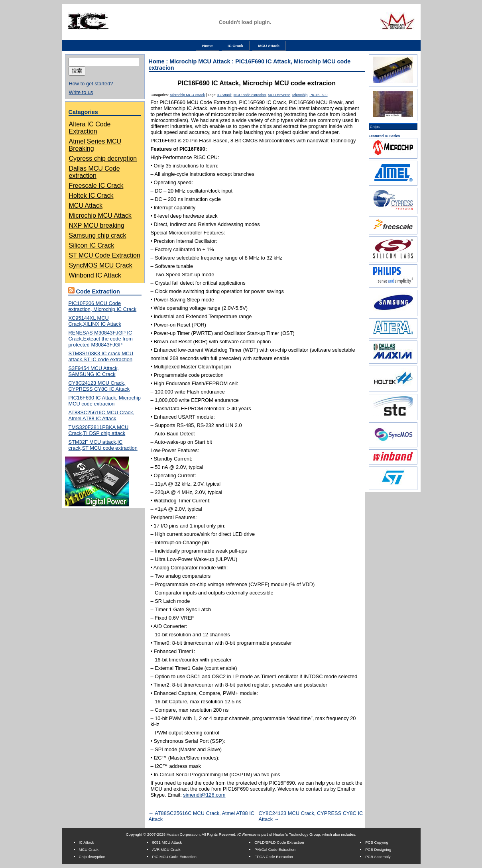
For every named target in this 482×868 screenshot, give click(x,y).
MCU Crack (89, 849)
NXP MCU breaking (97, 225)
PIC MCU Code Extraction (174, 857)
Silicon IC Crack (92, 245)
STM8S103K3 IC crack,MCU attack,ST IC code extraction (101, 356)
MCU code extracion (250, 95)
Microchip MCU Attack (100, 216)
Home (208, 46)
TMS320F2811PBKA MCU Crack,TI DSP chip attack (99, 430)
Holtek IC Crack (91, 196)
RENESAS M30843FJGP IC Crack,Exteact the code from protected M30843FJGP (101, 339)
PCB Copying (377, 842)
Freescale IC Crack (96, 186)
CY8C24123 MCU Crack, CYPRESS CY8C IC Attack (99, 386)
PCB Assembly (378, 857)
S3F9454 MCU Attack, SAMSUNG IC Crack (94, 371)
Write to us (81, 92)
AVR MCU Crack (166, 849)
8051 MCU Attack (167, 842)
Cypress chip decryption (103, 158)
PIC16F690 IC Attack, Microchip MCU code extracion (105, 401)
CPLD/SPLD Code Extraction (279, 842)
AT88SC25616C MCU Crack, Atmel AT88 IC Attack (101, 415)
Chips (375, 127)
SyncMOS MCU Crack (101, 265)
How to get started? (91, 84)
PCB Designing (378, 849)
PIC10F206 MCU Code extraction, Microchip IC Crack (103, 306)
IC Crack (235, 46)
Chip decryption (92, 857)
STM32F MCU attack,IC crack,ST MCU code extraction (103, 445)
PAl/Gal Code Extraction (275, 849)
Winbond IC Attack (95, 275)
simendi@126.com (204, 795)
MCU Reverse (279, 95)
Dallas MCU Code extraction (94, 172)
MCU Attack (269, 46)
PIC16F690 (318, 95)
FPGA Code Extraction (274, 857)
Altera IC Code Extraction (90, 128)
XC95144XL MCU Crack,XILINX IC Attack (95, 321)
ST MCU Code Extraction (105, 255)
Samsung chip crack (98, 235)
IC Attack (224, 95)
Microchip (300, 95)
